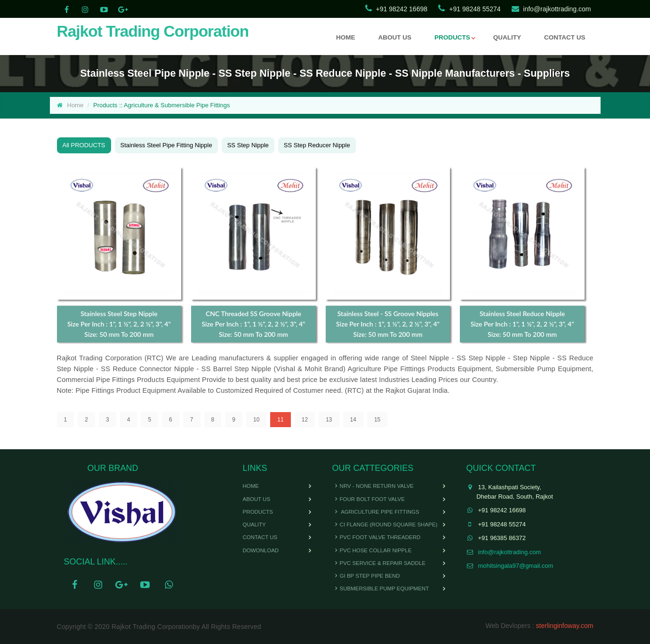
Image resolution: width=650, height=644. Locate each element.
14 (353, 420)
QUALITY (507, 37)
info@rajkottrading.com (557, 9)
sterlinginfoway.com (565, 626)
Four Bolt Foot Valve (369, 499)
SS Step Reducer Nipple (317, 145)
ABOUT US (395, 37)
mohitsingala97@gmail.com (516, 566)
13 (329, 420)
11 (280, 420)
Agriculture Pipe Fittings (376, 512)
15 (377, 420)
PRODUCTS (452, 37)
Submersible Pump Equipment (381, 588)
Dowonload (261, 550)
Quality (254, 525)
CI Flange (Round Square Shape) (385, 525)
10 (256, 420)
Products (258, 512)
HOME (346, 37)
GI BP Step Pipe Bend (366, 576)
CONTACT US (565, 37)
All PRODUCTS (84, 145)
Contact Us (260, 537)
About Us (257, 499)
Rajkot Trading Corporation (153, 32)
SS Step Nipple (248, 145)
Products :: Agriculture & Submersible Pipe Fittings (161, 105)
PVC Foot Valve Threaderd (377, 537)
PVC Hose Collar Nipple (372, 550)
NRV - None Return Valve (373, 486)
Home (76, 105)
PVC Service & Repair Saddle (379, 563)
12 (305, 420)
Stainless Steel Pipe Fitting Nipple (166, 145)
